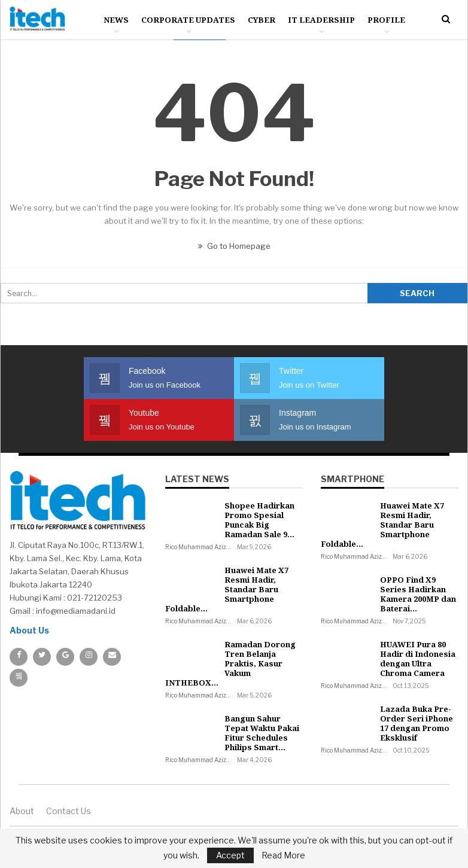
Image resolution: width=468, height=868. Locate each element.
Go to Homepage (234, 246)
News (116, 20)
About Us (29, 630)
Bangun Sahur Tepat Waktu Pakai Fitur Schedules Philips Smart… (262, 733)
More (380, 20)
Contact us (69, 811)
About (22, 811)
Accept (230, 855)
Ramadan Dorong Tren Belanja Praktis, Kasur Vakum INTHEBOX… (230, 663)
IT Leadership (321, 20)
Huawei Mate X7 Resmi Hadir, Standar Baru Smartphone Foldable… (227, 589)
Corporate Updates (188, 20)
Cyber (262, 20)
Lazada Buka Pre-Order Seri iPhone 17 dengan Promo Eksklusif (417, 723)
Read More (283, 855)
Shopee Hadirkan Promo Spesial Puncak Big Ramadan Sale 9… (259, 520)
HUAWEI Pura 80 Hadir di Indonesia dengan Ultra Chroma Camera (418, 659)
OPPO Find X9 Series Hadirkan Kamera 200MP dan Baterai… (418, 594)
